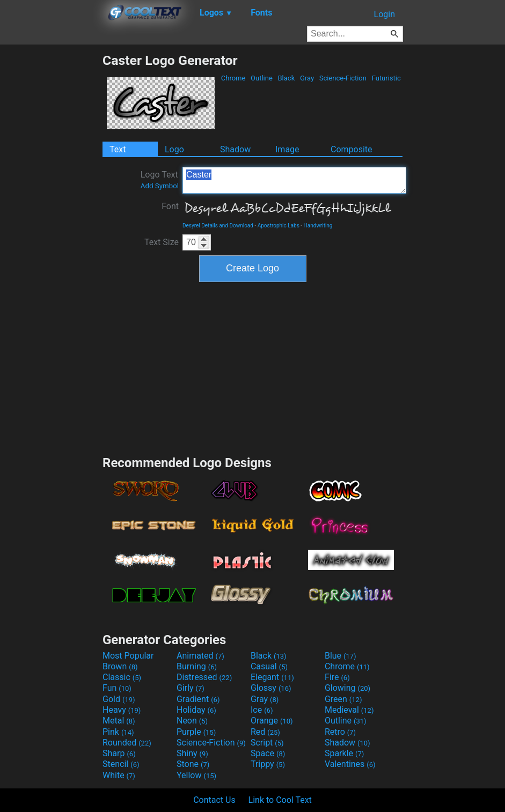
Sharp (119, 753)
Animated (200, 656)
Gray (307, 78)
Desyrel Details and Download (218, 226)
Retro (340, 732)
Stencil (121, 764)
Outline (262, 78)
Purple (196, 732)
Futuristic (386, 78)
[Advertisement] (51, 213)
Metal (119, 721)
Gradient (198, 699)
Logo (174, 149)
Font (170, 206)
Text (118, 149)
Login (385, 14)
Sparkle (344, 753)
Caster (294, 180)
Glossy (271, 688)
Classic (122, 677)
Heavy (122, 710)
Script (267, 743)
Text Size (162, 242)
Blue (341, 656)
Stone (193, 764)
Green (343, 699)
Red (265, 732)
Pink (118, 732)
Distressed (204, 677)
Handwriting (318, 226)
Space (268, 753)
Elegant (272, 677)
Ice (262, 710)
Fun (117, 688)
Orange (272, 721)
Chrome (233, 78)
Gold (119, 699)
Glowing (347, 688)
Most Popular (128, 656)
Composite (352, 149)
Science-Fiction (343, 78)
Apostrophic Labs (279, 226)
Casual (269, 666)
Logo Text (160, 180)
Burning (197, 666)
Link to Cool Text (280, 800)
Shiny (192, 753)
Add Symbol (160, 186)
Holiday (196, 710)
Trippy (268, 764)
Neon (192, 721)
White (119, 775)
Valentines (350, 764)
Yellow (196, 775)
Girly (191, 688)
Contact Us (214, 800)
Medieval (349, 710)
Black (286, 78)
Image (287, 149)
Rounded (127, 743)
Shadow (235, 149)
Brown (120, 666)
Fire (337, 677)
